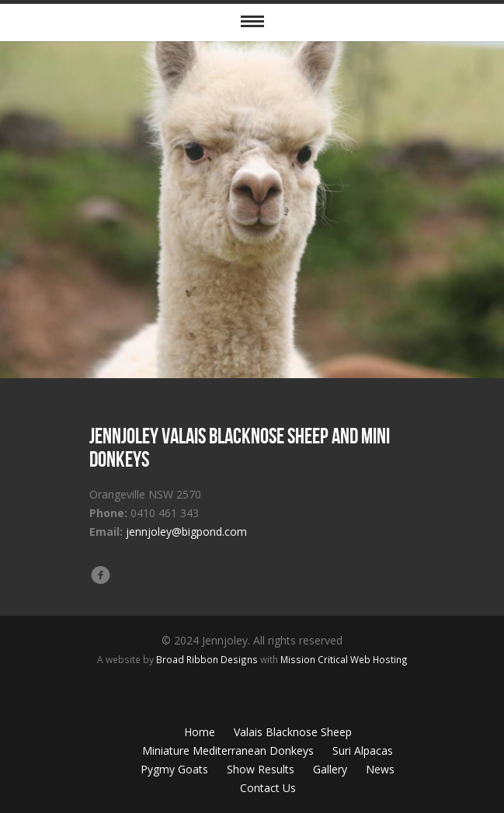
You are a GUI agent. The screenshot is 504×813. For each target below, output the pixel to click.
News (380, 769)
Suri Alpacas (363, 750)
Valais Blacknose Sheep (293, 732)
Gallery (330, 769)
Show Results (261, 769)
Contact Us (268, 788)
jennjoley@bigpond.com (186, 532)
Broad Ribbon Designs (207, 659)
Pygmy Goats (174, 769)
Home (200, 732)
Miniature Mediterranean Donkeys (228, 750)
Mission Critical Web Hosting (344, 659)
